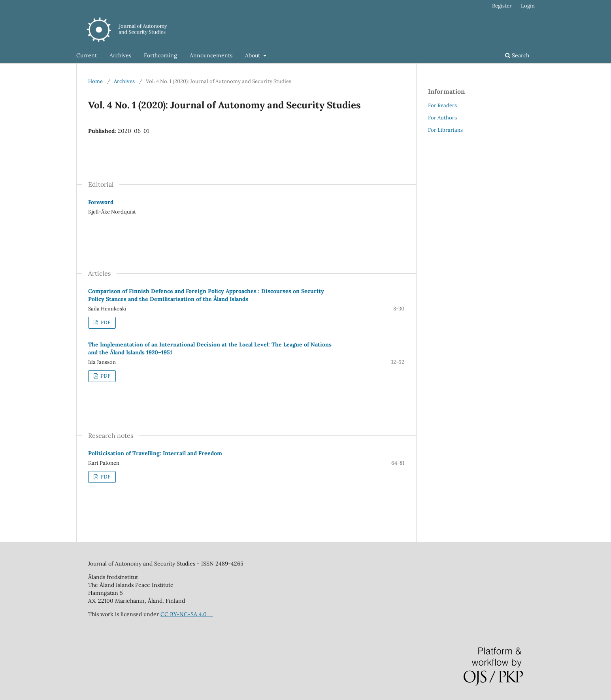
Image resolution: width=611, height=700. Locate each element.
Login (528, 6)
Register (502, 6)
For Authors (442, 118)
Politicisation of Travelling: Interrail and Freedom (155, 453)
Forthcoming (160, 55)
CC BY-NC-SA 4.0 (187, 614)
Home (95, 81)
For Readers (442, 105)
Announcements (211, 55)
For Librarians (445, 130)
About (253, 55)
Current (87, 55)
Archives (120, 55)
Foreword (101, 202)
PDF (105, 323)
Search (517, 55)
